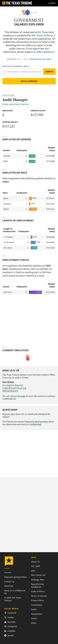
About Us (35, 562)
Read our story (9, 414)
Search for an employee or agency (16, 66)
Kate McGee (8, 382)
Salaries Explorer (29, 24)
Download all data (40, 59)
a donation (48, 52)
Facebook (10, 613)
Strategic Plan (38, 580)
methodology (36, 424)
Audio (34, 618)
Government (29, 20)
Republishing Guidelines (37, 585)
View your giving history (15, 577)
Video (34, 623)
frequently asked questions (37, 422)
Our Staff (35, 566)
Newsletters (37, 614)
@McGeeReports (10, 391)
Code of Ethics (38, 591)
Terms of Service (39, 596)
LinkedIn (10, 631)
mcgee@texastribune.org (14, 388)
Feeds (34, 609)
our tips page (20, 396)
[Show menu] (52, 3)
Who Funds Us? (38, 575)
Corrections (37, 605)
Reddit (9, 636)
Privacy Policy (37, 600)
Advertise (9, 586)
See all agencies (29, 81)
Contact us (9, 582)
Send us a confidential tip (15, 592)
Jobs (33, 571)
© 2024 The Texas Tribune (13, 599)
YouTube (10, 622)
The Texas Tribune (42, 35)
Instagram (11, 626)
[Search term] (23, 72)
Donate (8, 573)
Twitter (9, 617)
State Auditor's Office (16, 104)
